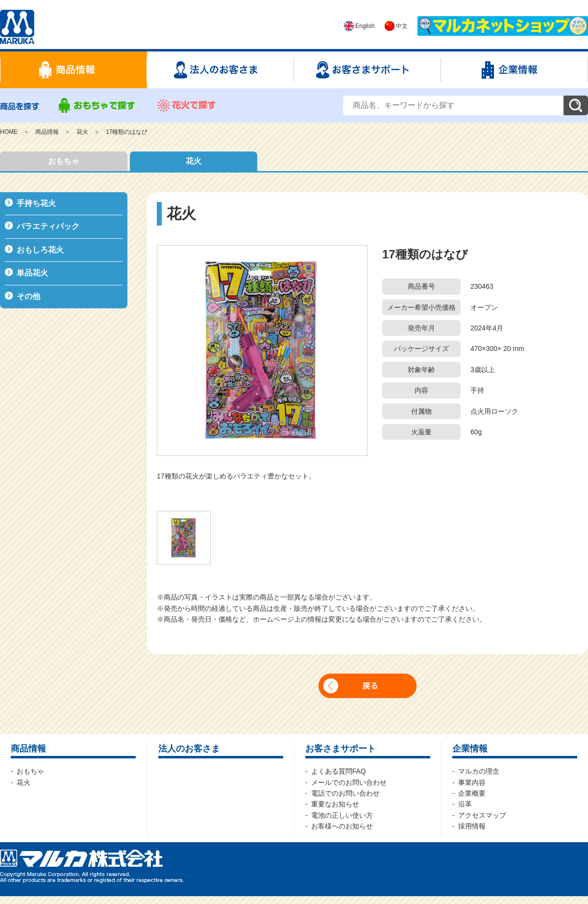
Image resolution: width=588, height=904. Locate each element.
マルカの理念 (479, 771)
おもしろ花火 (40, 250)
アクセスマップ (482, 815)
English (359, 26)
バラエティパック (48, 226)
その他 (28, 296)
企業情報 (470, 749)
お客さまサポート (341, 749)
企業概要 (472, 793)
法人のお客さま (189, 749)
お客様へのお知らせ (342, 826)
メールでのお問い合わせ (349, 782)
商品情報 (47, 132)
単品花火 (32, 273)
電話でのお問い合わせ (345, 793)
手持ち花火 (36, 203)
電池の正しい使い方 (342, 815)
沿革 (465, 804)
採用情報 (472, 826)
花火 (82, 132)
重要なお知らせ (335, 804)
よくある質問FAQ (339, 771)
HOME (9, 132)
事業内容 (472, 782)
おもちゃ (64, 161)
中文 (396, 26)
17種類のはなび (127, 132)
